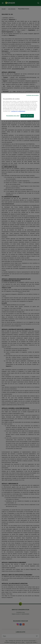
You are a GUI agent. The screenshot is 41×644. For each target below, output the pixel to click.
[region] (20, 107)
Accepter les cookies (27, 116)
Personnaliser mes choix (13, 116)
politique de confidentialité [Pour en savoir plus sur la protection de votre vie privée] (18, 111)
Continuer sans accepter (33, 95)
